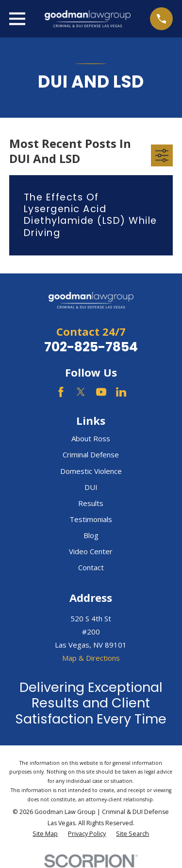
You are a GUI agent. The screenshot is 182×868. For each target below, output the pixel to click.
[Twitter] (81, 392)
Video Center (91, 551)
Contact (91, 567)
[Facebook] (61, 392)
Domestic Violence (91, 471)
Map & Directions (91, 658)
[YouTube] (101, 392)
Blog (91, 535)
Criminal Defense (91, 454)
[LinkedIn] (121, 392)
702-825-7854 (91, 347)
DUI (91, 487)
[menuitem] (45, 834)
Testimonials (91, 519)
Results (91, 503)
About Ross (91, 438)
